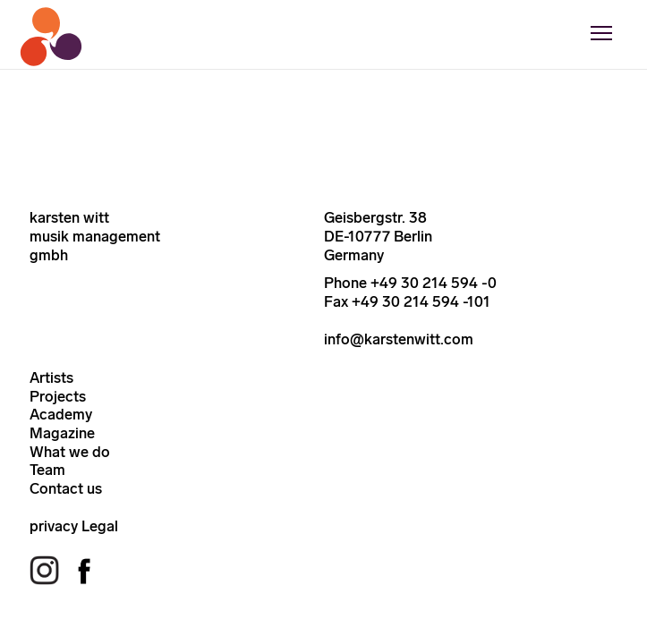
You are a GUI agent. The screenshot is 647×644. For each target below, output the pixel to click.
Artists (51, 377)
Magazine (62, 433)
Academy (61, 414)
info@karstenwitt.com (399, 339)
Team (47, 470)
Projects (58, 396)
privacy (54, 526)
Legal (100, 526)
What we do (70, 452)
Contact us (66, 488)
